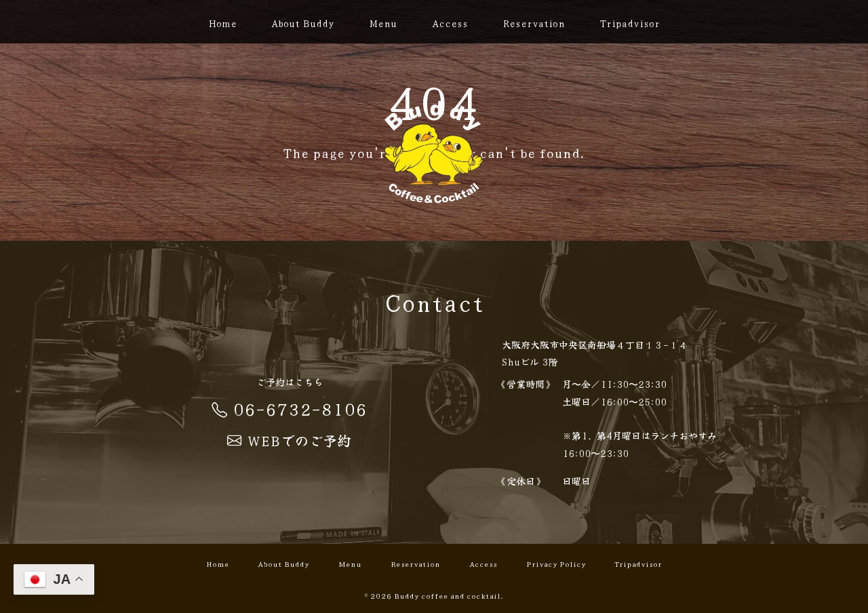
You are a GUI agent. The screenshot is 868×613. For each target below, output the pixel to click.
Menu (383, 23)
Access (450, 23)
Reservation (534, 23)
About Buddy (303, 23)
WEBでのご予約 (289, 440)
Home (222, 23)
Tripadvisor (630, 23)
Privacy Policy (556, 563)
